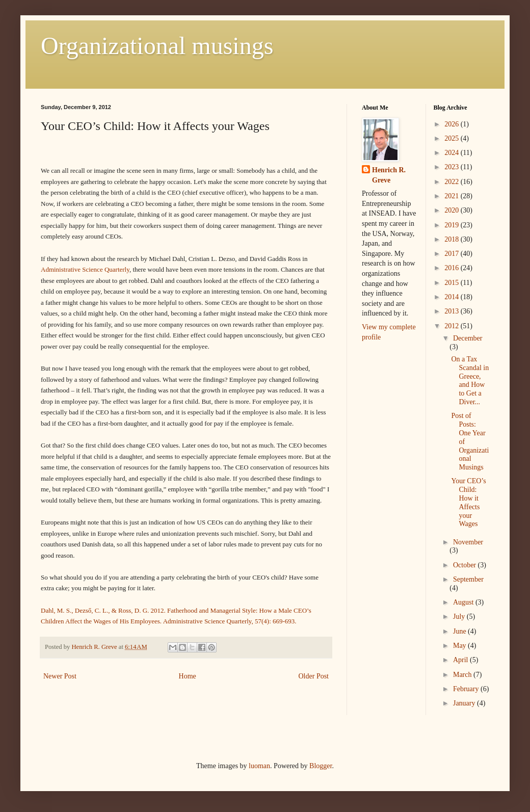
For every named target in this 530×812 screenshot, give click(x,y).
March (463, 675)
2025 (453, 138)
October (466, 565)
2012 (453, 326)
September (468, 579)
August (464, 602)
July (460, 617)
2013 (453, 311)
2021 (453, 196)
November (468, 542)
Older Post (314, 676)
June (460, 631)
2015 (453, 283)
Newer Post (60, 676)
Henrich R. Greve (389, 175)
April (461, 660)
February (467, 689)
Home (188, 676)
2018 (453, 239)
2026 (453, 124)
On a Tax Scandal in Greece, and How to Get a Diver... (470, 381)
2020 (453, 210)
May (460, 646)
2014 (453, 297)
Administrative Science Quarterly (85, 269)
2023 (453, 167)
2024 (453, 153)
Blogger (321, 766)
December (468, 338)
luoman (259, 766)
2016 (453, 268)
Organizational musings (157, 46)
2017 (453, 254)
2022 (453, 182)
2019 (453, 225)
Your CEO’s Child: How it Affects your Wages (468, 502)
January (465, 703)
